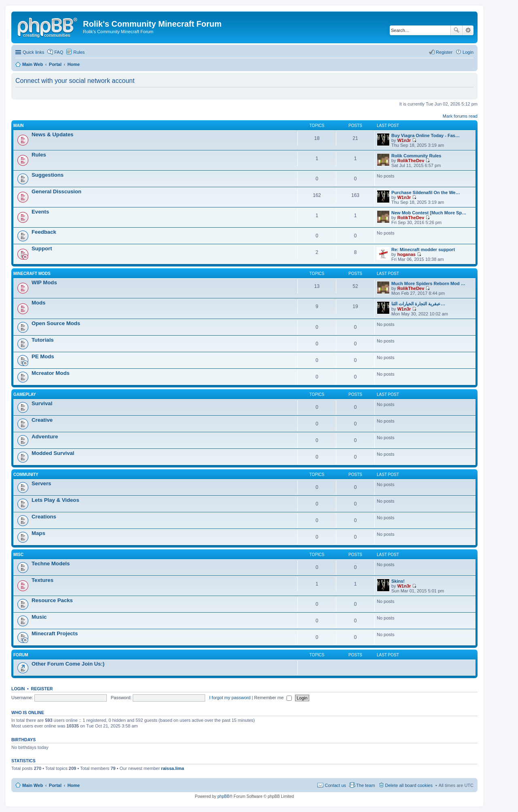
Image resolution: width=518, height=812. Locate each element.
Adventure (45, 437)
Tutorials (43, 340)
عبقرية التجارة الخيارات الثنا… (418, 304)
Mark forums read (460, 116)
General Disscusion (56, 191)
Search (456, 30)
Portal (55, 64)
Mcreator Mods (51, 373)
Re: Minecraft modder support (423, 250)
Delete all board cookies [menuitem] (409, 785)
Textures (42, 580)
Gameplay (25, 394)
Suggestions (48, 175)
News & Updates (52, 134)
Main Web (33, 785)
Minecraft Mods (32, 274)
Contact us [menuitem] (335, 785)
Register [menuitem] (444, 52)
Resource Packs (52, 600)
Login (18, 689)
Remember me (273, 698)
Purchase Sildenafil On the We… (426, 192)
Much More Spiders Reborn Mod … (428, 283)
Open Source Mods (56, 323)
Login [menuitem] (468, 52)
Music (39, 617)
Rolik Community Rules (416, 156)
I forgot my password (230, 698)
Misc (18, 555)
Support (42, 248)
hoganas (407, 254)
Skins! (398, 581)
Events (40, 212)
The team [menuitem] (365, 785)
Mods (38, 303)
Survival (42, 403)
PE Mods (43, 356)
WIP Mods (44, 282)
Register (42, 689)
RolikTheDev (411, 161)
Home (74, 785)
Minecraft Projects (55, 633)
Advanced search (468, 30)
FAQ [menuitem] (59, 52)
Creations (44, 517)
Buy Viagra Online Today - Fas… (426, 135)
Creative (42, 420)
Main (19, 126)
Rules (39, 155)
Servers (41, 483)
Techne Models (51, 564)
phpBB (223, 796)
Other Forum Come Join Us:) (68, 664)
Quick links (33, 52)
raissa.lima (173, 768)
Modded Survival (53, 453)
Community (26, 475)
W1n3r (404, 140)
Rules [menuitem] (79, 52)
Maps (38, 533)
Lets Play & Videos (55, 500)
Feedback (44, 232)
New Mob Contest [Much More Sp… (429, 213)
